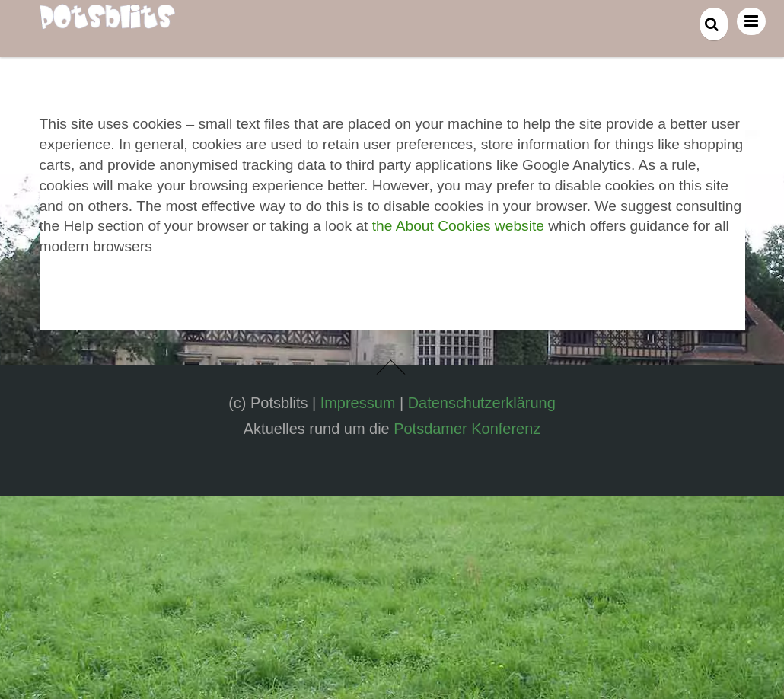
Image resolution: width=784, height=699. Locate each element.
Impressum (358, 403)
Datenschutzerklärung (482, 403)
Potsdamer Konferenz (467, 429)
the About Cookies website (458, 226)
